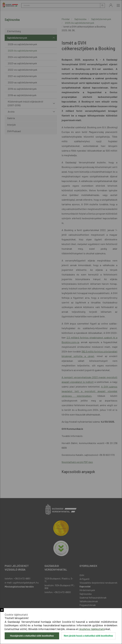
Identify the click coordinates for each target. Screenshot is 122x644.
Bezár (2, 610)
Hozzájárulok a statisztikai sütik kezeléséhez (32, 636)
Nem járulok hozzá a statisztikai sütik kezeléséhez (88, 636)
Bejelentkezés (111, 5)
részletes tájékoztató (92, 629)
